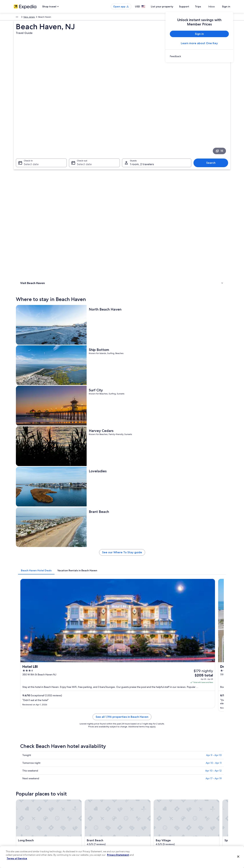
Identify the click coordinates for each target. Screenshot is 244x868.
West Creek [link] (78, 693)
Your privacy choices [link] (136, 831)
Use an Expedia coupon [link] (193, 819)
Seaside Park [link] (26, 686)
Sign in (226, 6)
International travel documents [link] (197, 825)
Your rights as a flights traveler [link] (196, 831)
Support (191, 6)
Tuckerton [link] (130, 686)
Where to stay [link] (28, 161)
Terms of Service (17, 858)
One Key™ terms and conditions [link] (141, 814)
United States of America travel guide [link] (88, 796)
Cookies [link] (129, 802)
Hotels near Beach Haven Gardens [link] (142, 642)
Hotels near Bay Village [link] (37, 662)
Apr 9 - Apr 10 (214, 395)
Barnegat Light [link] (28, 693)
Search (213, 116)
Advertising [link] (19, 831)
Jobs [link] (16, 802)
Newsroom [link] (19, 819)
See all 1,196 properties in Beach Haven (149, 361)
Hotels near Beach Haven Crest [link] (140, 655)
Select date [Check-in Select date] (29, 117)
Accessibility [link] (132, 825)
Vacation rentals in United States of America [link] (91, 808)
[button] (122, 611)
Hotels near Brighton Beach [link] (40, 649)
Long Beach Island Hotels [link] (39, 655)
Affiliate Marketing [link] (23, 837)
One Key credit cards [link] (80, 843)
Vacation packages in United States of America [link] (92, 814)
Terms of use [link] (132, 808)
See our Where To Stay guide (149, 251)
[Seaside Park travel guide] (88, 581)
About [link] (17, 796)
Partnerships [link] (20, 814)
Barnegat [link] (182, 686)
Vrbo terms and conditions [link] (139, 819)
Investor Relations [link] (22, 825)
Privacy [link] (129, 796)
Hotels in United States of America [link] (86, 802)
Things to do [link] (27, 165)
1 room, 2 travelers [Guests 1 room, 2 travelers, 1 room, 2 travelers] (142, 117)
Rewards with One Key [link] (81, 837)
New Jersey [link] (65, 17)
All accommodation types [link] (82, 831)
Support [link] (186, 796)
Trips (204, 6)
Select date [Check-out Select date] (83, 117)
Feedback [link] (19, 843)
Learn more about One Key (199, 43)
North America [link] (21, 17)
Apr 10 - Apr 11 (214, 403)
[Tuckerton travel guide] (169, 581)
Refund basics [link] (188, 814)
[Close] (238, 857)
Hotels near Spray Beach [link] (137, 649)
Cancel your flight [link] (190, 808)
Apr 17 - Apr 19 (214, 419)
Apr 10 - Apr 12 (213, 411)
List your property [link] (22, 808)
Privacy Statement (118, 855)
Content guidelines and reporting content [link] (146, 837)
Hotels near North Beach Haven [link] (42, 642)
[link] (199, 56)
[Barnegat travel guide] (209, 581)
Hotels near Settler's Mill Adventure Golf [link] (146, 662)
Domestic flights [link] (78, 819)
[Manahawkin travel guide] (128, 581)
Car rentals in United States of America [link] (88, 825)
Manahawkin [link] (79, 686)
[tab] (89, 268)
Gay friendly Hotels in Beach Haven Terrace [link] (49, 635)
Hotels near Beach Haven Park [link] (140, 635)
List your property (169, 6)
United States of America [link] (43, 17)
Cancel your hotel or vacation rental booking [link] (203, 802)
